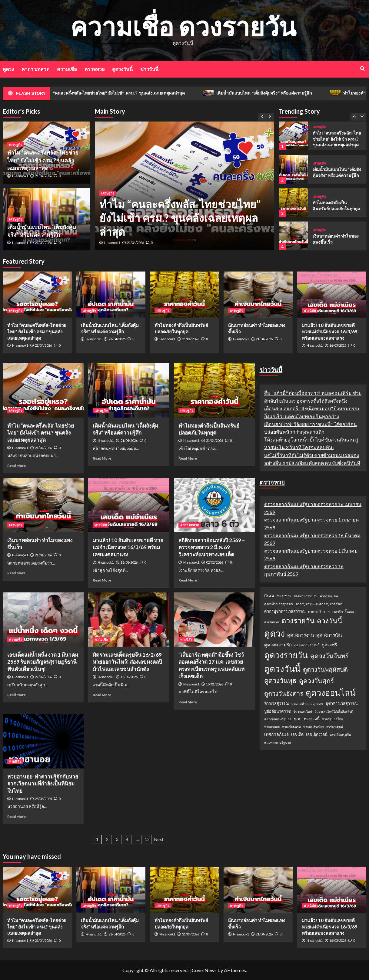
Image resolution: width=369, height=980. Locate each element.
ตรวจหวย (95, 69)
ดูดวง (8, 69)
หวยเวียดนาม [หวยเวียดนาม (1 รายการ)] (291, 727)
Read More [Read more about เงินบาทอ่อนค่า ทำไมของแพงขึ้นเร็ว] (17, 573)
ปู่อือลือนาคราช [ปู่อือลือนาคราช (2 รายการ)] (278, 711)
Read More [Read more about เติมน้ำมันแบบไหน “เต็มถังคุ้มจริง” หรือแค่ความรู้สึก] (102, 458)
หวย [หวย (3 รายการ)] (298, 719)
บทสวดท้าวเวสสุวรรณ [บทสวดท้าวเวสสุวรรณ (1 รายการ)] (307, 703)
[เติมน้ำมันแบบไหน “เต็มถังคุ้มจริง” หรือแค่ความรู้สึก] (293, 169)
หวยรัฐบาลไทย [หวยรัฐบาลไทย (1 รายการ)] (332, 719)
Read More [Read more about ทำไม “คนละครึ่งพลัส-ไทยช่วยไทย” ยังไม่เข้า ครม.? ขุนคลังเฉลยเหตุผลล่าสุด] (17, 466)
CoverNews (204, 970)
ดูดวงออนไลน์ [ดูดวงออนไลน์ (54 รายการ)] (331, 693)
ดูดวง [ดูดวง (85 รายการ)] (274, 633)
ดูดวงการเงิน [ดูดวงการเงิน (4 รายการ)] (329, 635)
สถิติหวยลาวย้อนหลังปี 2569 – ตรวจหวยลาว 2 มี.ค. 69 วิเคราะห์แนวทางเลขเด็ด (212, 547)
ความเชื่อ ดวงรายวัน (183, 26)
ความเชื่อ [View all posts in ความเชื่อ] (16, 640)
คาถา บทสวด (35, 69)
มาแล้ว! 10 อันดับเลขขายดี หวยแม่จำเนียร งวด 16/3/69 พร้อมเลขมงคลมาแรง (330, 332)
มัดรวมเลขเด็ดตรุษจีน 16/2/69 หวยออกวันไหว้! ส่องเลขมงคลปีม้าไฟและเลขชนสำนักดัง (127, 662)
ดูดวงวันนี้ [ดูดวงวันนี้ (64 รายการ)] (282, 668)
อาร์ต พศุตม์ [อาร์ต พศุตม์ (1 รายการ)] (335, 727)
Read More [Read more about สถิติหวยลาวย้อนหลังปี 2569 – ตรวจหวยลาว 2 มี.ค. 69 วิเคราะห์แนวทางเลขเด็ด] (188, 580)
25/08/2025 (43, 799)
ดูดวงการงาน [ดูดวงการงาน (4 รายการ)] (301, 635)
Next (159, 839)
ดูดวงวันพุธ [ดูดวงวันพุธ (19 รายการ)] (280, 680)
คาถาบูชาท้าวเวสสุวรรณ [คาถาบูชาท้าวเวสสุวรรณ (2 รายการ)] (285, 611)
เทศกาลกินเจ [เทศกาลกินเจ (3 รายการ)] (276, 734)
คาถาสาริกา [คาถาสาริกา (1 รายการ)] (317, 611)
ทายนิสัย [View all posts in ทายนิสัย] (310, 310)
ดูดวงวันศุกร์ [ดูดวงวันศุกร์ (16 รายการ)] (316, 681)
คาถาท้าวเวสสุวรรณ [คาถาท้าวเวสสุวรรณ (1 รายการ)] (279, 604)
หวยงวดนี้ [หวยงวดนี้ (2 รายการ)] (312, 719)
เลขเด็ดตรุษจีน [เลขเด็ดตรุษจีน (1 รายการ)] (340, 734)
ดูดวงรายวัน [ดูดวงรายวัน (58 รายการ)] (286, 655)
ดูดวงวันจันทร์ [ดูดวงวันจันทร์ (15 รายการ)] (329, 656)
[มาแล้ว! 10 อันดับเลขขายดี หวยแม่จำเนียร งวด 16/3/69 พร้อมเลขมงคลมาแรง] (332, 295)
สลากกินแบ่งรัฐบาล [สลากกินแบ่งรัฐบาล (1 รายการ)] (278, 719)
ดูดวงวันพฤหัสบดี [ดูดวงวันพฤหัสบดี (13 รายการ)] (325, 669)
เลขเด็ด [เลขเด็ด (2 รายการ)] (297, 734)
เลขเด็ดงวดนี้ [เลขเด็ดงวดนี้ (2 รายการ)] (317, 734)
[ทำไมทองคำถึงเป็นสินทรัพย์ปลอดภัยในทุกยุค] (293, 203)
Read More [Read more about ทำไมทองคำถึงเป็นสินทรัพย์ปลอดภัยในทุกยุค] (188, 458)
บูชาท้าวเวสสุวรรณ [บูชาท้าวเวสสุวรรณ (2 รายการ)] (342, 703)
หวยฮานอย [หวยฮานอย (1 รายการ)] (272, 727)
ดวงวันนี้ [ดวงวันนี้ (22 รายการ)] (330, 621)
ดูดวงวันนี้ (122, 69)
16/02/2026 (129, 677)
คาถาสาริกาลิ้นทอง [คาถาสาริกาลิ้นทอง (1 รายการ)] (341, 611)
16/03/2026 (338, 345)
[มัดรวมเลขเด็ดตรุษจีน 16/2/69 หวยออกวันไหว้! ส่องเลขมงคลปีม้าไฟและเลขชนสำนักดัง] (129, 619)
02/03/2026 (214, 562)
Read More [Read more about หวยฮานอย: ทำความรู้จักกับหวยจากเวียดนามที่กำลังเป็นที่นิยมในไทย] (17, 817)
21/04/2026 (135, 243)
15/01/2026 (214, 684)
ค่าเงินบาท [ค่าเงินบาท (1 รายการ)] (272, 622)
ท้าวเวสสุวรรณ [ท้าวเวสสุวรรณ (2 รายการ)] (277, 703)
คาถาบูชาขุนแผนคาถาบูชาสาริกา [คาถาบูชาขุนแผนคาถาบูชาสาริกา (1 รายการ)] (319, 604)
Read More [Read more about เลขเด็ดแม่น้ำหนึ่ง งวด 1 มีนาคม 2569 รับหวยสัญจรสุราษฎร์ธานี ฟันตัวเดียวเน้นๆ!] (17, 695)
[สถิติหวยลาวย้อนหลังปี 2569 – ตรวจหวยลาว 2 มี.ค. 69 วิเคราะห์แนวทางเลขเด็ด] (214, 505)
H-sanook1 (112, 243)
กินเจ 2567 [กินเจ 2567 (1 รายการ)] (284, 596)
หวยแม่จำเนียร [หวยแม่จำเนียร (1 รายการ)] (314, 727)
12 (147, 839)
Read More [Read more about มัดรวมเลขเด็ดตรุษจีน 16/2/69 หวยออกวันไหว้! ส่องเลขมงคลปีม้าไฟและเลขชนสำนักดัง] (102, 695)
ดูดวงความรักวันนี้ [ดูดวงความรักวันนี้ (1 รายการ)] (307, 645)
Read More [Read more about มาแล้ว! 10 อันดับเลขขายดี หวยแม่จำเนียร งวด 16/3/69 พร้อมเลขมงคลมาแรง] (102, 580)
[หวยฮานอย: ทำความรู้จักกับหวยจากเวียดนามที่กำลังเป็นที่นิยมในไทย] (43, 741)
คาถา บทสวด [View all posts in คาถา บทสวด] (190, 525)
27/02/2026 (43, 677)
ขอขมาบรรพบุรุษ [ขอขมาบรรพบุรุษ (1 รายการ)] (306, 596)
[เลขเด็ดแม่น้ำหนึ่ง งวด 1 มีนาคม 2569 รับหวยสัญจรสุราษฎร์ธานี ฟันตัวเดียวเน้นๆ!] (43, 619)
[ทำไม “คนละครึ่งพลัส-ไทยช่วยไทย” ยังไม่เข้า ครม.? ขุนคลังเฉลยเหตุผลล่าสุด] (293, 136)
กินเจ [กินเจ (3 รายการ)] (269, 596)
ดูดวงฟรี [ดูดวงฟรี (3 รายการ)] (329, 645)
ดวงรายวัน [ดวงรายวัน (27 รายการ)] (298, 620)
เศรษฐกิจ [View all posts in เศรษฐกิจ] (108, 193)
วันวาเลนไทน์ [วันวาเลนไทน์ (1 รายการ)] (303, 711)
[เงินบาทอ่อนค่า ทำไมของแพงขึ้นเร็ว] (293, 236)
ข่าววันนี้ (149, 69)
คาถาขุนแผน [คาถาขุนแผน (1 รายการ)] (329, 596)
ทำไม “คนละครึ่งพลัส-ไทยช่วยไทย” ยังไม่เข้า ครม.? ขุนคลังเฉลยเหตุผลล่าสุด (126, 93)
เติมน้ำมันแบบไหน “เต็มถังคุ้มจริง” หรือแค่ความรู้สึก (277, 93)
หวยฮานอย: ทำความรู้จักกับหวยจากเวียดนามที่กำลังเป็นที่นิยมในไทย (43, 784)
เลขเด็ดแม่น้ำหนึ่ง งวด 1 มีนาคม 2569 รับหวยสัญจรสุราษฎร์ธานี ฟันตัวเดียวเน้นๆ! (43, 662)
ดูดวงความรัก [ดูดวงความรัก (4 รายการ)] (278, 645)
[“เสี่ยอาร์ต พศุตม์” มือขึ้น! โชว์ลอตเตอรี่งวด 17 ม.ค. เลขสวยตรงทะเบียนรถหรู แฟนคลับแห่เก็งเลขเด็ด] (214, 619)
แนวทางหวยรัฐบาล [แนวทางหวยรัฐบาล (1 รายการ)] (278, 742)
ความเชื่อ (67, 69)
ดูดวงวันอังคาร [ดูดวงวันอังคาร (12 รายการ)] (284, 693)
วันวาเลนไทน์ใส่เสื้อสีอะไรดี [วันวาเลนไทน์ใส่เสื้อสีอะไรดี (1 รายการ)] (334, 711)
